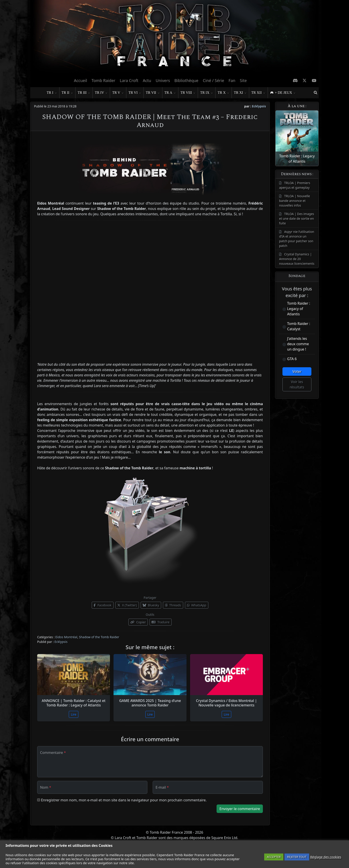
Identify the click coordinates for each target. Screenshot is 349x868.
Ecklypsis (259, 106)
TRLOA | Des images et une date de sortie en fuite (297, 219)
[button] (315, 93)
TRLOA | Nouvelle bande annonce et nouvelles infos (295, 201)
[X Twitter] (305, 80)
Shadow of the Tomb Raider (99, 637)
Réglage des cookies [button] (326, 857)
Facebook (102, 605)
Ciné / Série (213, 80)
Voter (297, 371)
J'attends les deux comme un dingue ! (298, 344)
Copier (138, 622)
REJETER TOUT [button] (297, 857)
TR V (118, 93)
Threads (173, 605)
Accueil (80, 80)
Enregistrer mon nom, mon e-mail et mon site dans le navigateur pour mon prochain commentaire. (124, 800)
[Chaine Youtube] (314, 80)
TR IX (206, 93)
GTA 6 (292, 359)
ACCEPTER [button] (274, 857)
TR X (223, 93)
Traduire (160, 622)
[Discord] (295, 80)
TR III (84, 93)
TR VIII (188, 93)
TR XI (240, 93)
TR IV (101, 93)
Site (243, 80)
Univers (163, 80)
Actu (147, 80)
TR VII (153, 93)
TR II (67, 93)
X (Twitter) (127, 605)
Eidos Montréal (66, 637)
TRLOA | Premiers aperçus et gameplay (295, 185)
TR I (52, 93)
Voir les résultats (297, 384)
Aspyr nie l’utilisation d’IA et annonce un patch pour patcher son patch (297, 239)
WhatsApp (197, 605)
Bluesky (151, 605)
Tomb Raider (103, 80)
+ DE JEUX (285, 93)
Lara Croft (129, 80)
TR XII (258, 93)
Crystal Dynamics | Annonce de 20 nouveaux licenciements (297, 259)
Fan (232, 80)
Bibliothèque (187, 80)
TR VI (135, 93)
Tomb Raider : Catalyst (299, 326)
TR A (170, 93)
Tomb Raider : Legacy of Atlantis (299, 309)
